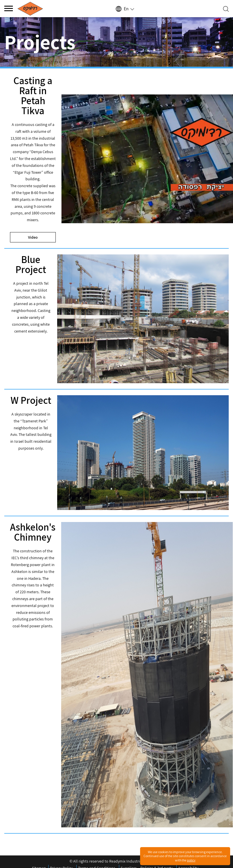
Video (33, 237)
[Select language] (125, 9)
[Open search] (226, 9)
